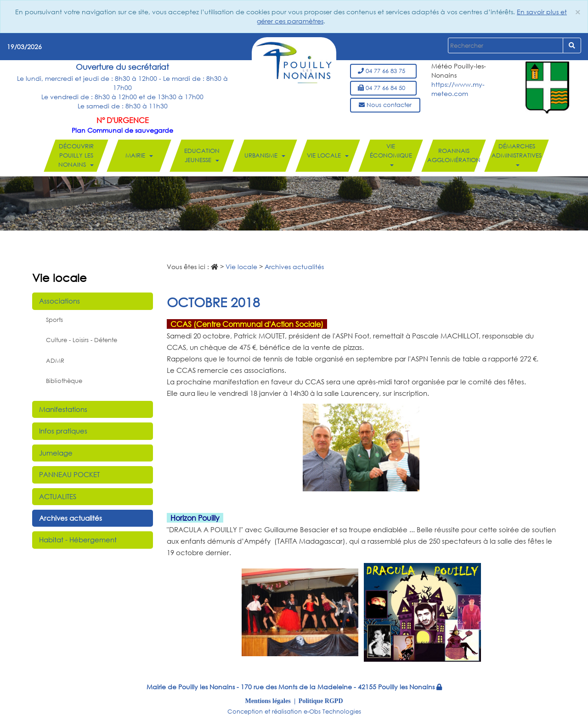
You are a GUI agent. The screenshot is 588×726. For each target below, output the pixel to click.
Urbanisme (265, 155)
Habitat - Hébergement (78, 540)
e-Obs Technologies (332, 712)
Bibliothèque (64, 381)
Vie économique (391, 154)
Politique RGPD (321, 701)
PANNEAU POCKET (69, 474)
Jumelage (56, 453)
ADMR (55, 361)
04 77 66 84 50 (383, 88)
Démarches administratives (517, 154)
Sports (54, 320)
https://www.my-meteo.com (458, 89)
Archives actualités (71, 518)
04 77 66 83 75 (383, 71)
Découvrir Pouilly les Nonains (76, 155)
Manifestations (63, 409)
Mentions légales (268, 701)
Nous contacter (385, 105)
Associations (59, 301)
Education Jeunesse (202, 155)
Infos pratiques (63, 431)
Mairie (139, 155)
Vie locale (328, 155)
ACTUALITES (58, 496)
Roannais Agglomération (454, 155)
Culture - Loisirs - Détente (82, 340)
